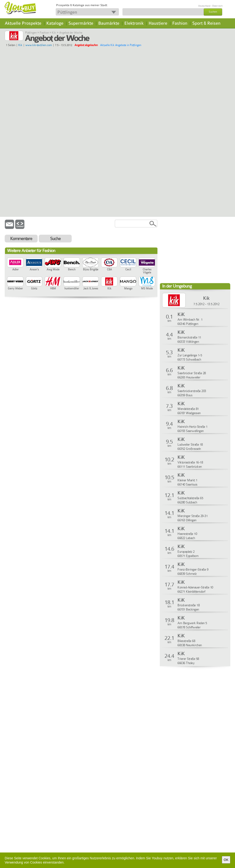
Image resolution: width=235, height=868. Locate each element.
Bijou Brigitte (90, 264)
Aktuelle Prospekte (23, 23)
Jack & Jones (90, 283)
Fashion (180, 23)
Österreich (217, 6)
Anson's (34, 264)
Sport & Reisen (206, 23)
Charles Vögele (147, 266)
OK (226, 860)
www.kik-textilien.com (39, 45)
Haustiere (158, 23)
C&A (109, 264)
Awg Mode (53, 264)
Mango (128, 283)
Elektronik (134, 23)
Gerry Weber (15, 283)
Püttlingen (31, 33)
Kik (54, 33)
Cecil (128, 264)
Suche (55, 239)
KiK (181, 314)
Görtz (34, 283)
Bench (72, 264)
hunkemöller (72, 283)
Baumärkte (109, 23)
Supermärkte (81, 23)
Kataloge (55, 23)
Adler (15, 264)
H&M (53, 283)
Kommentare (21, 239)
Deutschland (204, 6)
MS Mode (147, 283)
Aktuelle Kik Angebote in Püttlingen (121, 45)
